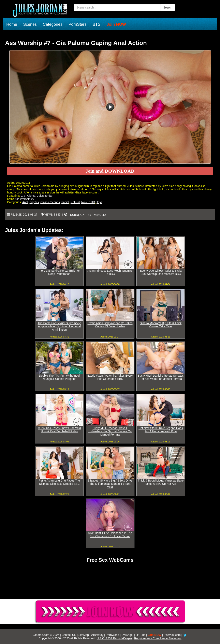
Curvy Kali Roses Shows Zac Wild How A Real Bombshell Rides (59, 430)
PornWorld (113, 635)
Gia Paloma (28, 196)
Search (168, 7)
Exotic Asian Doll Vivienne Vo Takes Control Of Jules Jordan (110, 325)
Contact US (69, 635)
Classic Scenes (50, 202)
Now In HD (88, 202)
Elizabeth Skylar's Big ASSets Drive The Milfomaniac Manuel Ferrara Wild (110, 484)
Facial (65, 202)
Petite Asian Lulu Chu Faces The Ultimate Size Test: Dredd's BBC (59, 482)
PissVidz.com (172, 635)
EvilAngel (127, 635)
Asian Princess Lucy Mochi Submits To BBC (110, 272)
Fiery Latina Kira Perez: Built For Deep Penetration (59, 272)
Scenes (30, 24)
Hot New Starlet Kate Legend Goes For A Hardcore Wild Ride (161, 430)
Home (12, 24)
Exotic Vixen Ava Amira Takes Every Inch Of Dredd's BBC (110, 377)
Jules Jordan (45, 196)
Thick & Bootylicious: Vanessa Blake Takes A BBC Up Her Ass (161, 482)
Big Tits (34, 202)
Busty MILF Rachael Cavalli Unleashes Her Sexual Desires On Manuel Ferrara (110, 431)
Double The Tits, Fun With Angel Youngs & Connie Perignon (59, 377)
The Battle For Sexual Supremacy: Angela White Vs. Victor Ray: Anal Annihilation (59, 326)
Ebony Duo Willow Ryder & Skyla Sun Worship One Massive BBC (161, 272)
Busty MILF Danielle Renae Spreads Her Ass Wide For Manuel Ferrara (161, 377)
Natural (75, 202)
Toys (99, 202)
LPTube (141, 635)
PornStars (78, 24)
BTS (97, 24)
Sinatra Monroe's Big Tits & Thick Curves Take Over (161, 325)
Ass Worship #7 (25, 199)
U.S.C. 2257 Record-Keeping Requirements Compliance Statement (139, 638)
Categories (53, 24)
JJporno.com (41, 635)
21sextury (97, 635)
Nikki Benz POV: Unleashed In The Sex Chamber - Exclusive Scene (110, 535)
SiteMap (84, 635)
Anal (25, 202)
